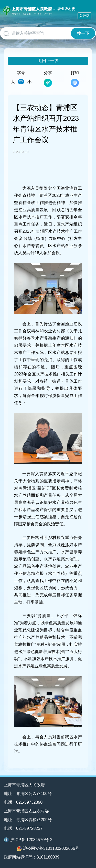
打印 (75, 79)
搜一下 (83, 33)
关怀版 (84, 16)
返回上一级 (48, 61)
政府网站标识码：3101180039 (32, 857)
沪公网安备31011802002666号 (48, 849)
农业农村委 (66, 9)
